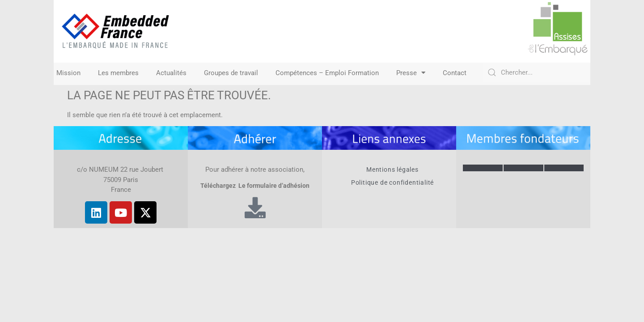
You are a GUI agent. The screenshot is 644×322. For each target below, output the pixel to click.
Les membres (118, 73)
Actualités (171, 73)
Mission (68, 73)
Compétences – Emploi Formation (327, 73)
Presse (411, 73)
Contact (455, 73)
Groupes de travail (231, 73)
